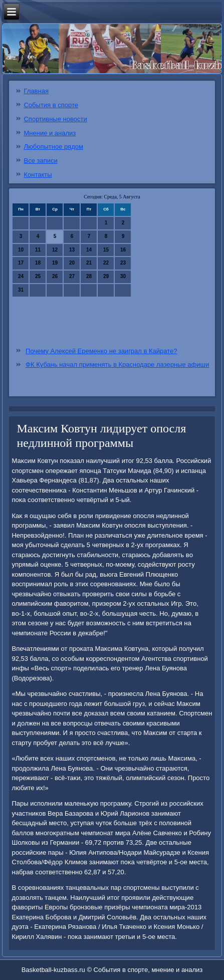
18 (38, 263)
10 (21, 250)
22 (106, 263)
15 (106, 250)
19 (55, 263)
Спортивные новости (55, 119)
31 (21, 290)
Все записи (40, 161)
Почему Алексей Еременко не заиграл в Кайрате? (101, 351)
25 (38, 276)
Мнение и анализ (50, 133)
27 (72, 276)
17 (21, 263)
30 (123, 276)
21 (89, 263)
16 (123, 250)
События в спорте (51, 105)
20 (72, 263)
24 (21, 276)
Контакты (38, 175)
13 (72, 250)
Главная (36, 91)
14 (89, 250)
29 (106, 276)
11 (38, 250)
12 (55, 250)
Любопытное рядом (53, 147)
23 (123, 263)
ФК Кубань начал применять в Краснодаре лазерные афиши (117, 364)
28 (89, 276)
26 (55, 276)
